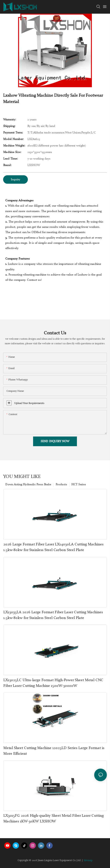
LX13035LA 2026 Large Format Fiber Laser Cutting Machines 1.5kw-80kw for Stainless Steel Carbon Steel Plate (53, 615)
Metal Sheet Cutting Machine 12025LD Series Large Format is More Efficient (54, 751)
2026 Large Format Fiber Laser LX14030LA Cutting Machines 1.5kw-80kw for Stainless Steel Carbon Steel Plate (53, 547)
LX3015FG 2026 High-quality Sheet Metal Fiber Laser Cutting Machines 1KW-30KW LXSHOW (54, 819)
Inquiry (15, 179)
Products (61, 484)
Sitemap (88, 860)
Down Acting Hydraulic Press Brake (28, 484)
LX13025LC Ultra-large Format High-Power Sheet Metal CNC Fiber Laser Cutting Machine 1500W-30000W (53, 683)
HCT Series (79, 484)
